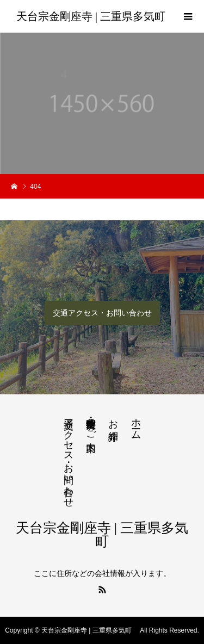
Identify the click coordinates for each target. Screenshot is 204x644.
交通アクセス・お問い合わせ (102, 313)
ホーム (136, 423)
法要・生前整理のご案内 (91, 424)
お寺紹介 (113, 419)
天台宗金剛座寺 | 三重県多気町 (94, 16)
